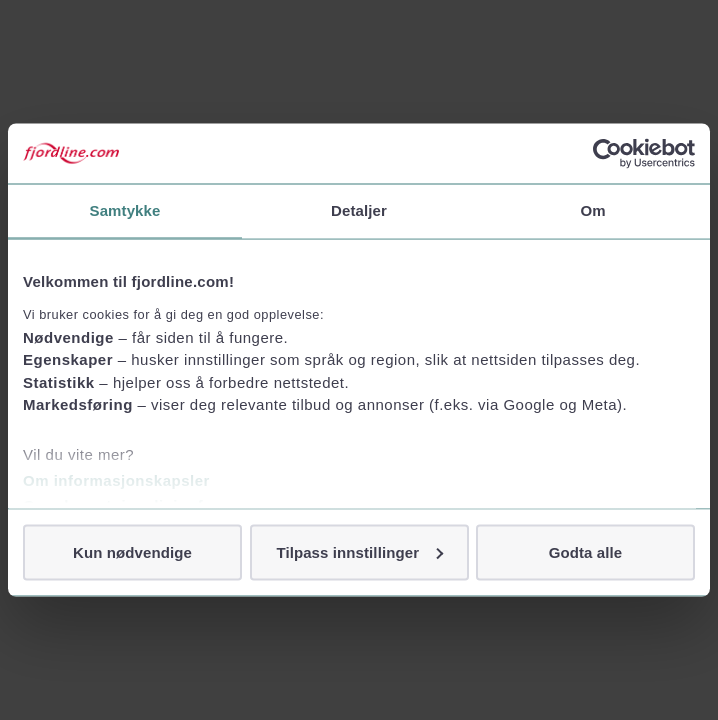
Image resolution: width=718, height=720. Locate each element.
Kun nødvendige (132, 551)
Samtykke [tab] (125, 210)
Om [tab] (592, 210)
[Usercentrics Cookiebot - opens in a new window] (607, 154)
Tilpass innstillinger (359, 551)
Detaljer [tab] (359, 210)
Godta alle (586, 551)
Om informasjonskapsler (116, 479)
